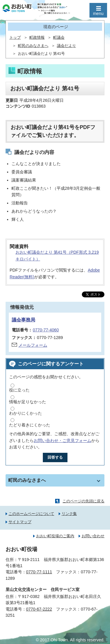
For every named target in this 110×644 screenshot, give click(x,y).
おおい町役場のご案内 (55, 536)
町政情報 (37, 38)
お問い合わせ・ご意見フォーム (62, 440)
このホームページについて (31, 514)
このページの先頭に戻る (83, 501)
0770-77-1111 (39, 572)
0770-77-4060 (46, 330)
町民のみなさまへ (33, 46)
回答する (55, 457)
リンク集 (69, 514)
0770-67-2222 (39, 609)
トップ (15, 38)
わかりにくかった (26, 413)
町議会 (59, 38)
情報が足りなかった (28, 402)
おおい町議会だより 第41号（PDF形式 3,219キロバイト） (57, 256)
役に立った (19, 390)
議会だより (66, 46)
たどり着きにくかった (30, 425)
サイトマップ (20, 522)
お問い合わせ (93, 536)
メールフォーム (33, 345)
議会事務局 (23, 320)
